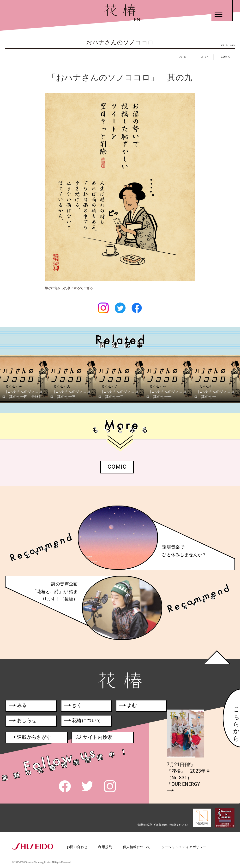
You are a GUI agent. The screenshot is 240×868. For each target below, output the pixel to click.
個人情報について (137, 847)
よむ (205, 57)
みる (183, 57)
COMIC (226, 57)
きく (73, 706)
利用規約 (105, 847)
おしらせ (29, 721)
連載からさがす (30, 738)
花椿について (85, 721)
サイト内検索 (93, 738)
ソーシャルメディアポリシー (184, 847)
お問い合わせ (77, 847)
